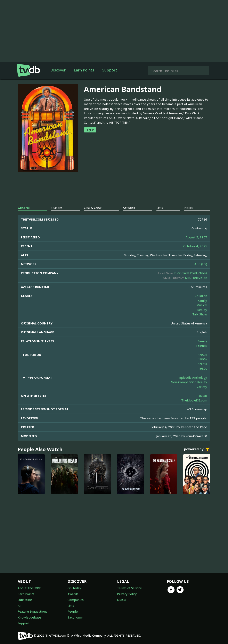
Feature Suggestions (32, 611)
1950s (203, 355)
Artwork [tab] (129, 208)
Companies (76, 600)
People (73, 611)
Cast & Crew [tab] (93, 208)
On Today (74, 588)
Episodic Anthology (193, 377)
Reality (202, 310)
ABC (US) (201, 264)
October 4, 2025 (195, 246)
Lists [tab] (160, 208)
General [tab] (24, 208)
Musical (202, 305)
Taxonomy (75, 617)
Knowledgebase (29, 617)
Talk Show (200, 314)
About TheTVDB (29, 588)
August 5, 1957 (196, 237)
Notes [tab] (189, 208)
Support (110, 70)
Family (202, 300)
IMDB (203, 396)
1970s (203, 364)
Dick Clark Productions (191, 273)
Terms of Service (129, 588)
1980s (203, 368)
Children (201, 296)
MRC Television (196, 278)
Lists (71, 606)
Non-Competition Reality (189, 382)
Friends (202, 346)
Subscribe (25, 600)
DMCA (122, 600)
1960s (203, 359)
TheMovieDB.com (194, 400)
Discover (58, 70)
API (20, 606)
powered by (197, 450)
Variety (202, 387)
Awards (73, 594)
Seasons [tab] (57, 208)
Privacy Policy (127, 594)
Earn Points (84, 70)
